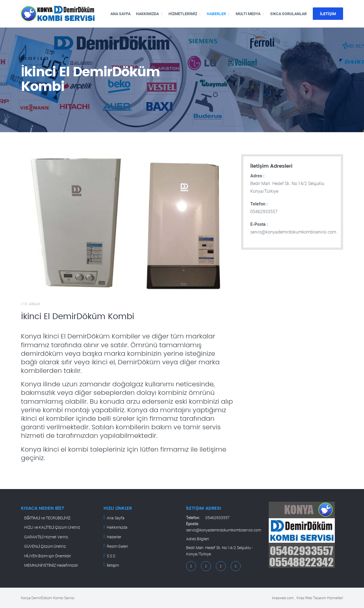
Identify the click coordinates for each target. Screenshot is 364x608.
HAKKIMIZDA (147, 14)
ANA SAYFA (120, 14)
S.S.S (111, 556)
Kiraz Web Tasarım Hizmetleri (320, 598)
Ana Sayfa (116, 518)
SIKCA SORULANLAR (288, 14)
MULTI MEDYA (248, 14)
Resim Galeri (117, 546)
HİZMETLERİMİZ (183, 14)
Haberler (114, 537)
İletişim (113, 565)
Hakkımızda (117, 527)
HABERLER (216, 14)
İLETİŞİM (328, 14)
